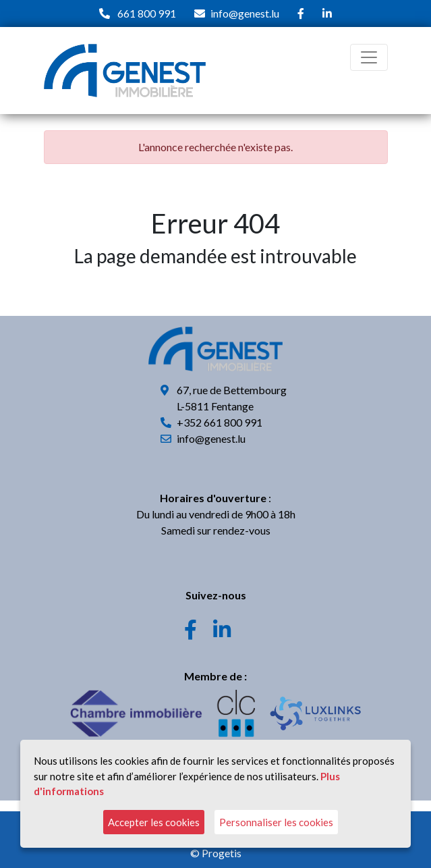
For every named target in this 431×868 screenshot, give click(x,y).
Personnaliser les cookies (276, 822)
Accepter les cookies (154, 822)
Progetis (222, 853)
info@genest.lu (245, 13)
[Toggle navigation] (369, 57)
